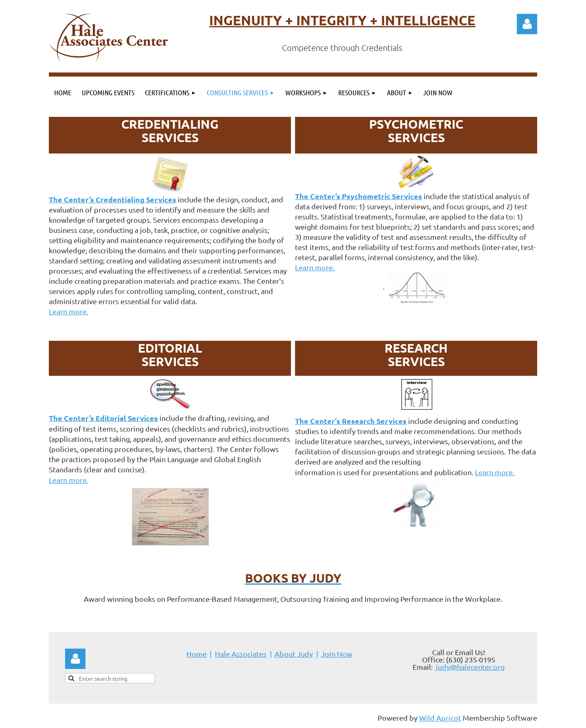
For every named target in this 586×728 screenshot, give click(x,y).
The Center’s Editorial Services (103, 418)
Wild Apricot (440, 718)
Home (197, 654)
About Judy (294, 654)
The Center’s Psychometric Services (359, 196)
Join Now (337, 654)
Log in (527, 24)
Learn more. (69, 311)
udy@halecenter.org (471, 667)
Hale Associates (241, 654)
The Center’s (113, 199)
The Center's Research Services (351, 421)
